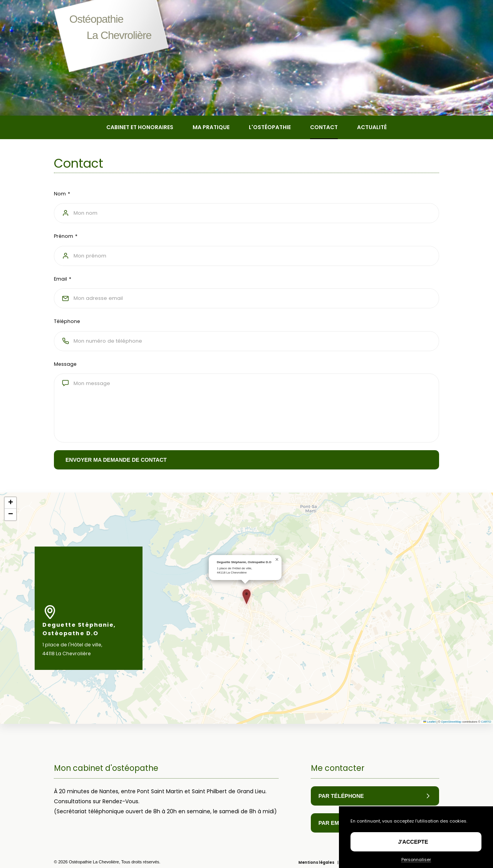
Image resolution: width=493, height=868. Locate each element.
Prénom (64, 236)
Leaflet (429, 733)
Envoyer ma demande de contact (116, 460)
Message (65, 364)
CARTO (486, 733)
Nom (60, 194)
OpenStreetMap (451, 733)
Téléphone (67, 321)
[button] (246, 607)
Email (60, 279)
